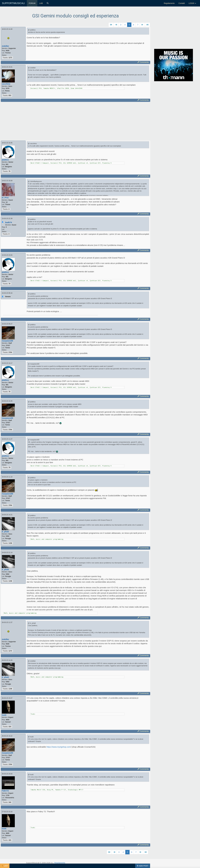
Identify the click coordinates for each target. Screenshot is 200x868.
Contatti (182, 3)
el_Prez (5, 198)
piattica (5, 160)
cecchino (6, 84)
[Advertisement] (75, 121)
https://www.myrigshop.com (59, 747)
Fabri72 (5, 791)
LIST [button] (5, 866)
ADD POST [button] (143, 866)
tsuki (4, 715)
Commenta (143, 62)
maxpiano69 (7, 341)
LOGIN (192, 3)
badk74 (9, 222)
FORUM (32, 3)
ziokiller (5, 46)
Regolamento (169, 3)
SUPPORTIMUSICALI (13, 3)
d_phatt (5, 532)
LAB (41, 3)
